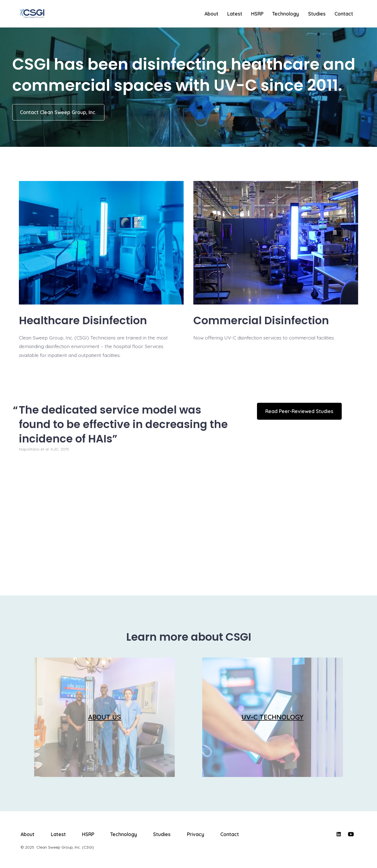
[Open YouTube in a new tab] (351, 834)
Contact (344, 14)
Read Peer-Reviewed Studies (299, 411)
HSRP (257, 14)
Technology (286, 14)
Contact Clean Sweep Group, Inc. (58, 112)
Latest (235, 14)
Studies (317, 14)
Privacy (196, 834)
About (211, 14)
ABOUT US (104, 717)
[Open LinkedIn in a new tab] (339, 834)
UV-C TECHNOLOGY (272, 717)
